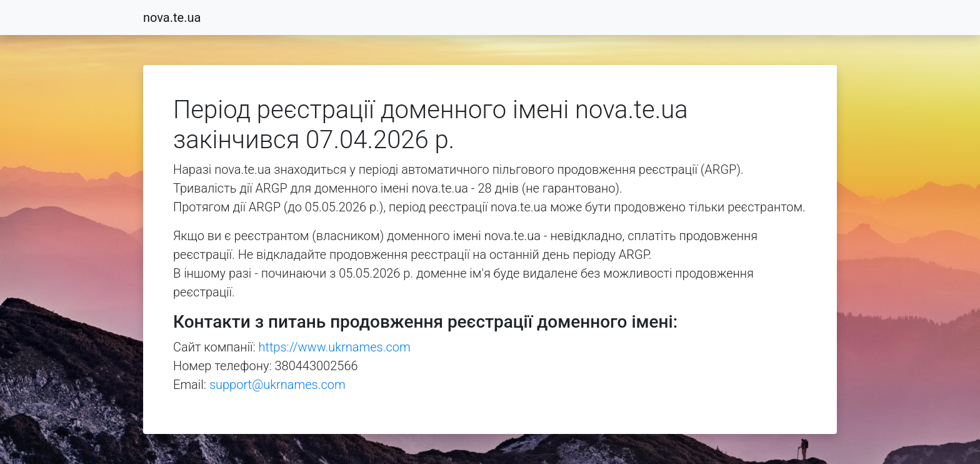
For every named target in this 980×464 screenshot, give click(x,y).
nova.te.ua (172, 18)
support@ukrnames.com (277, 385)
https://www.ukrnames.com (335, 347)
